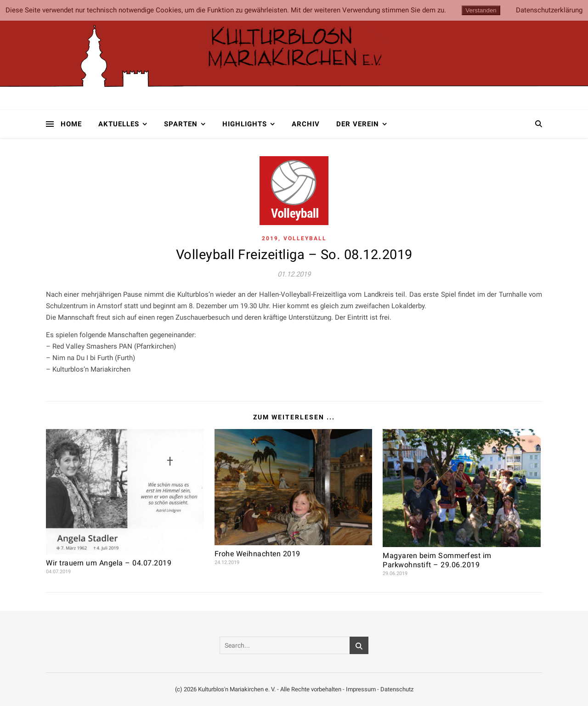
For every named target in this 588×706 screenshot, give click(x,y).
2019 (270, 238)
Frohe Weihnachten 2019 (257, 554)
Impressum (361, 689)
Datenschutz (397, 689)
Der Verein (358, 124)
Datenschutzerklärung (549, 10)
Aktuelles (119, 124)
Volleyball (305, 238)
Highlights (245, 124)
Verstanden (481, 10)
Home (71, 124)
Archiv (306, 124)
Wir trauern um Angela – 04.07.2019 (109, 563)
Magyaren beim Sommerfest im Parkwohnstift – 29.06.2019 (437, 560)
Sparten (181, 124)
